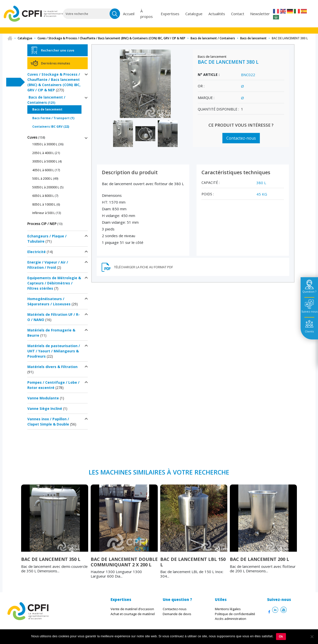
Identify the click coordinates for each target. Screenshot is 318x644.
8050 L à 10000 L (44, 204)
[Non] (312, 637)
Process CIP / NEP (42, 224)
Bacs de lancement (253, 38)
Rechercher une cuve (58, 50)
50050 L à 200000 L (46, 187)
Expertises (170, 14)
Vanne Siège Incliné (45, 408)
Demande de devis (177, 614)
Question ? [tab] (309, 292)
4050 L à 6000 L (43, 170)
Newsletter (260, 14)
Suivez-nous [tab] (309, 311)
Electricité (37, 252)
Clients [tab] (309, 331)
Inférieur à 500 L (44, 213)
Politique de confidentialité (235, 614)
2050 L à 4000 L (43, 153)
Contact (238, 14)
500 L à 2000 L (42, 179)
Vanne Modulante (43, 398)
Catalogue (194, 14)
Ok (281, 637)
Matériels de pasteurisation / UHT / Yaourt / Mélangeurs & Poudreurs (54, 351)
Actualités (217, 14)
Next (301, 536)
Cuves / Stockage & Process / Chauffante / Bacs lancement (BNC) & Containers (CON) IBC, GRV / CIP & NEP (111, 38)
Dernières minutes (56, 63)
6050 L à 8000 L (43, 196)
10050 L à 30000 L (45, 144)
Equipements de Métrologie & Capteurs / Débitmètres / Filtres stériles (54, 283)
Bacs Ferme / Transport (51, 118)
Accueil (129, 14)
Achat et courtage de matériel (133, 614)
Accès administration (231, 619)
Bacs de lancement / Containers (213, 38)
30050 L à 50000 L (45, 161)
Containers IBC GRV (47, 127)
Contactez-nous (241, 138)
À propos (147, 14)
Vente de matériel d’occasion (132, 609)
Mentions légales (228, 609)
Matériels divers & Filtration (52, 367)
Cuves (32, 137)
